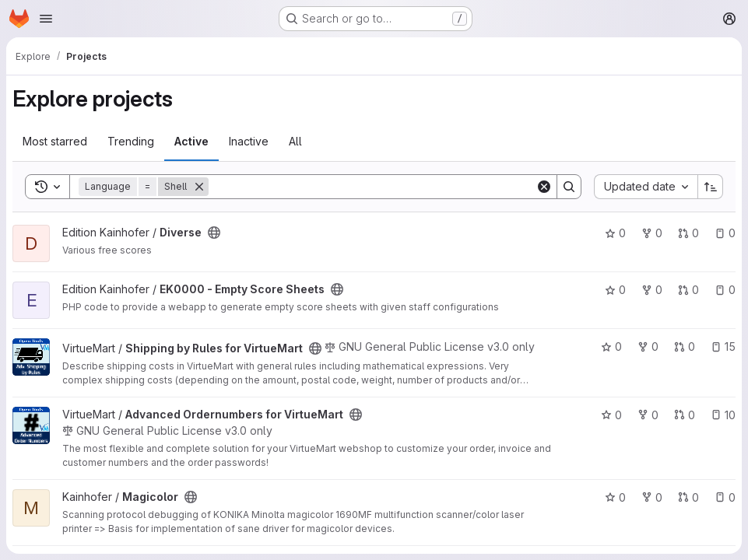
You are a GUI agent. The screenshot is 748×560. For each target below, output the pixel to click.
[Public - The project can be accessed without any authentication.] (214, 233)
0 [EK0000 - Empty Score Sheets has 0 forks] (652, 290)
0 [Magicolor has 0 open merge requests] (688, 497)
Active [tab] (191, 141)
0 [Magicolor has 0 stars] (615, 497)
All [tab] (295, 141)
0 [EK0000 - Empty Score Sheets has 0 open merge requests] (688, 290)
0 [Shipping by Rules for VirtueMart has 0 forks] (648, 346)
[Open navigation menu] (46, 19)
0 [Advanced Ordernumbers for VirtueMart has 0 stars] (611, 415)
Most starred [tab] (55, 141)
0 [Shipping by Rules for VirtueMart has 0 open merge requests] (685, 346)
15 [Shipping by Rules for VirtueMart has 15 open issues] (723, 346)
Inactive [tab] (249, 141)
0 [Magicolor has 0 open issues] (725, 497)
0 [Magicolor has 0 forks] (652, 497)
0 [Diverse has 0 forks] (652, 233)
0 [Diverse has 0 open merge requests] (688, 233)
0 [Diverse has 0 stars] (615, 233)
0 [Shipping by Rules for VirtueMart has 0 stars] (611, 346)
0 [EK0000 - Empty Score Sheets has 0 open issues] (725, 290)
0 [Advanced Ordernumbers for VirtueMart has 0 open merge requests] (685, 415)
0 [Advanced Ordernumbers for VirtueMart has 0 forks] (648, 415)
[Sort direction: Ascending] (711, 187)
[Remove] (199, 187)
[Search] (372, 187)
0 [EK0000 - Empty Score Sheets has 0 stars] (615, 290)
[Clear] (544, 187)
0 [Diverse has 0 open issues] (725, 233)
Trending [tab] (131, 141)
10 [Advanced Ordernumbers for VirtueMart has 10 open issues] (723, 415)
